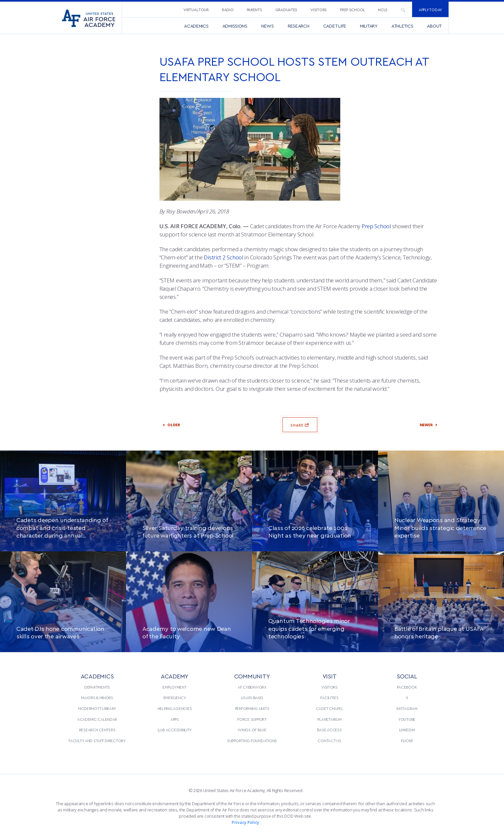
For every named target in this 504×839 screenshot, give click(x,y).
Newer (422, 425)
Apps (175, 719)
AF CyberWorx (252, 687)
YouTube (407, 719)
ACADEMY (175, 676)
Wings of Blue (252, 730)
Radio (228, 10)
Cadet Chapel (330, 708)
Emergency (175, 697)
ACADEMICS (97, 676)
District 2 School (223, 257)
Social (407, 676)
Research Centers (97, 730)
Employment (174, 687)
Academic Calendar (97, 719)
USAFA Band (252, 697)
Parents (254, 10)
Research (299, 26)
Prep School (352, 10)
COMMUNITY (252, 676)
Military (369, 26)
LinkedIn (407, 730)
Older (178, 425)
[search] (403, 10)
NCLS (383, 10)
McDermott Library (97, 708)
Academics (196, 26)
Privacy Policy (245, 822)
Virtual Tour (196, 10)
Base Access (329, 730)
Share (300, 425)
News (268, 26)
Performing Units (252, 708)
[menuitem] (196, 9)
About (434, 26)
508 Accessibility (175, 730)
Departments (97, 687)
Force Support (252, 719)
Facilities (329, 697)
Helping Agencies (175, 708)
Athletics (402, 26)
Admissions (235, 26)
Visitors (319, 10)
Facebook (407, 687)
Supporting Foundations (252, 740)
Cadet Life (335, 26)
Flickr (407, 740)
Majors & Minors (97, 697)
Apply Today (430, 10)
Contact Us (329, 740)
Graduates (286, 10)
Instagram (407, 708)
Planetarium (329, 719)
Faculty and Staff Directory (97, 740)
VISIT (330, 676)
